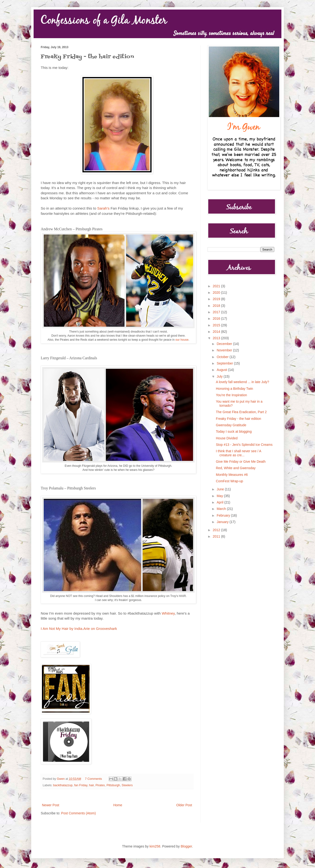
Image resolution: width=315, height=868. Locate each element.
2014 (217, 332)
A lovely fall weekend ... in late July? (242, 382)
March (222, 509)
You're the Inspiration (231, 395)
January (223, 522)
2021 (217, 286)
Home (118, 805)
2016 (217, 318)
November (225, 350)
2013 (217, 338)
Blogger (186, 846)
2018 (217, 306)
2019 (217, 299)
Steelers (127, 785)
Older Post (184, 805)
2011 (217, 536)
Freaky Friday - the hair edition (239, 419)
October (223, 357)
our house (182, 340)
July (220, 376)
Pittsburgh (113, 785)
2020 (217, 293)
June (221, 489)
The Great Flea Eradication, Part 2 (241, 412)
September (225, 363)
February (224, 515)
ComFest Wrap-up (229, 481)
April (220, 502)
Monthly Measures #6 (232, 475)
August (222, 370)
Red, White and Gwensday (236, 468)
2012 (217, 530)
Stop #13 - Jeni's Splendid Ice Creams (244, 445)
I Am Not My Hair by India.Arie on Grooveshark (79, 629)
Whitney (168, 613)
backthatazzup (63, 785)
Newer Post (51, 805)
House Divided (227, 438)
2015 (217, 325)
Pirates (100, 785)
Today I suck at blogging (234, 431)
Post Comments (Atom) (79, 813)
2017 (217, 312)
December (225, 344)
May (220, 496)
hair (91, 785)
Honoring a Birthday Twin (234, 389)
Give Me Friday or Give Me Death (241, 462)
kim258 (155, 846)
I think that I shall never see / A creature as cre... (239, 453)
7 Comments (94, 779)
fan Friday (81, 785)
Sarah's (103, 208)
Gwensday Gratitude (231, 425)
